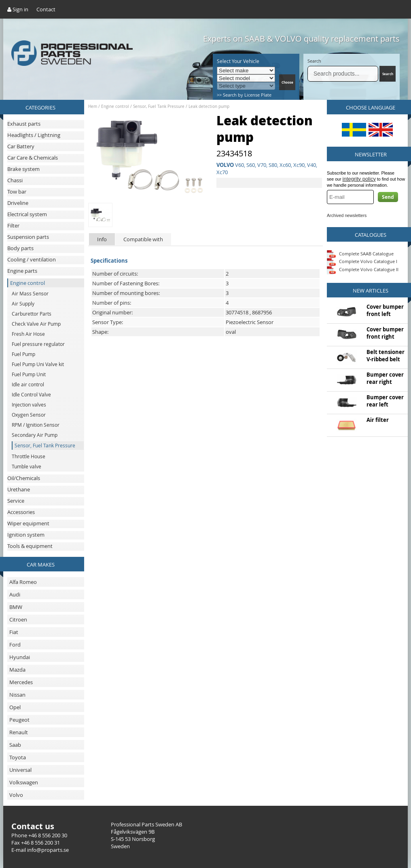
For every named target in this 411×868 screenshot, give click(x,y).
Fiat (14, 632)
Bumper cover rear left (385, 401)
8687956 (262, 312)
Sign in (18, 9)
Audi (15, 594)
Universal (20, 770)
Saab (15, 745)
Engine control (115, 106)
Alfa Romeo (23, 582)
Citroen (18, 619)
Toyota (18, 757)
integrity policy (359, 179)
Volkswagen (24, 782)
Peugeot (19, 720)
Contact (46, 9)
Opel (15, 707)
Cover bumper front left (385, 310)
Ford (15, 645)
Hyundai (20, 657)
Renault (19, 732)
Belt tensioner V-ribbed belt (386, 356)
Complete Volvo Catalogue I (362, 261)
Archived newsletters (347, 215)
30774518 (237, 312)
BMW (16, 607)
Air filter (378, 420)
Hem (93, 106)
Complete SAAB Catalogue (366, 253)
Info (102, 239)
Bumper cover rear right (385, 378)
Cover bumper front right (385, 333)
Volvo (16, 795)
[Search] (343, 74)
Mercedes (21, 682)
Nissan (17, 695)
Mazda (17, 670)
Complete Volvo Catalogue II (363, 269)
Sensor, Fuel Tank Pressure (159, 106)
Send (388, 197)
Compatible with (143, 239)
